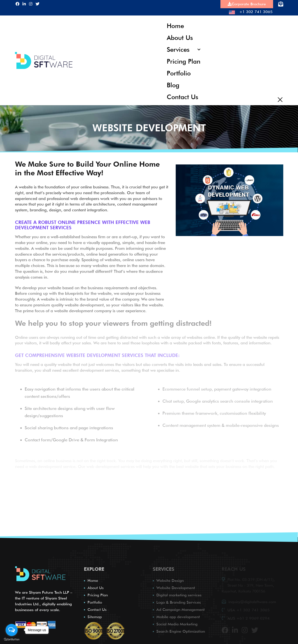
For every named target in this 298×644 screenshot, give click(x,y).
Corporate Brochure (247, 4)
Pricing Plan (183, 60)
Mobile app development (178, 615)
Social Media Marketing (177, 623)
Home (175, 26)
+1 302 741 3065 (251, 12)
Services (178, 49)
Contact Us (182, 95)
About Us (180, 37)
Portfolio (179, 72)
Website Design (170, 579)
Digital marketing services (179, 594)
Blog (173, 84)
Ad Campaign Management (181, 608)
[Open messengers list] (12, 630)
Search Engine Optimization (181, 630)
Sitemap (95, 615)
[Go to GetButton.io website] (12, 639)
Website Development (176, 586)
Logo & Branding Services (179, 601)
